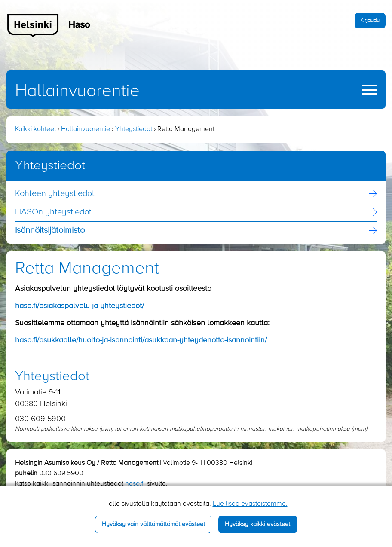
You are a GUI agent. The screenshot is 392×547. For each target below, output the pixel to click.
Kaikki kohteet (35, 129)
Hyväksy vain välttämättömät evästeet (153, 524)
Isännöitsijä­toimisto (50, 231)
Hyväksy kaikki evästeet (257, 524)
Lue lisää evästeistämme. (250, 504)
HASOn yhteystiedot (53, 212)
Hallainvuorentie (77, 91)
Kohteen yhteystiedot (55, 194)
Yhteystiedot (134, 129)
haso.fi (135, 484)
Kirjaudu (370, 20)
